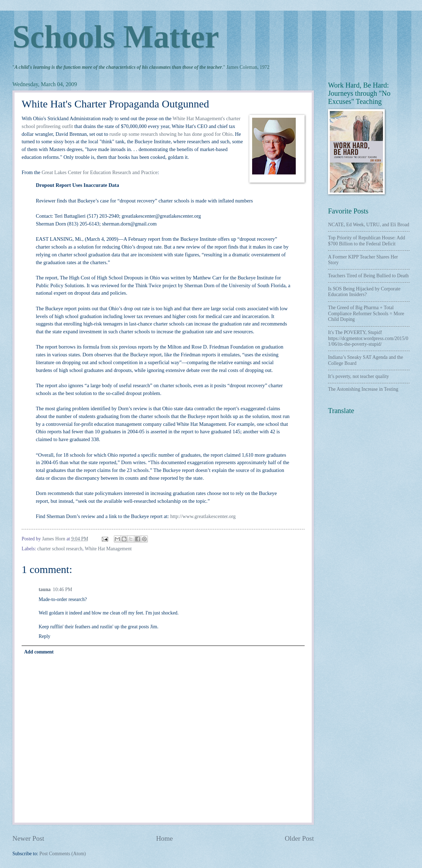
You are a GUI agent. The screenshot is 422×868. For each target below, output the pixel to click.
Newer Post (28, 838)
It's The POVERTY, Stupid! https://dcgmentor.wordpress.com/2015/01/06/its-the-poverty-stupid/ (368, 338)
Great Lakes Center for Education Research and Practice (99, 172)
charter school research (60, 549)
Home (164, 838)
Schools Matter (116, 37)
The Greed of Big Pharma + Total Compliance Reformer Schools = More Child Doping (366, 313)
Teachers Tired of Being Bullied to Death (368, 276)
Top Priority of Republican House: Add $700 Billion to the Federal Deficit (367, 241)
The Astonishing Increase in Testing (363, 389)
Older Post (299, 838)
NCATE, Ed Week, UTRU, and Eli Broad (369, 225)
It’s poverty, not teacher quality (359, 376)
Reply (45, 636)
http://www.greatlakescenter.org (203, 516)
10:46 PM (63, 589)
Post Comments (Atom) (63, 854)
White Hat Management (108, 549)
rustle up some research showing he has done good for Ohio (171, 134)
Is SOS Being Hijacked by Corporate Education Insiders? (364, 292)
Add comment (39, 652)
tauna (45, 589)
